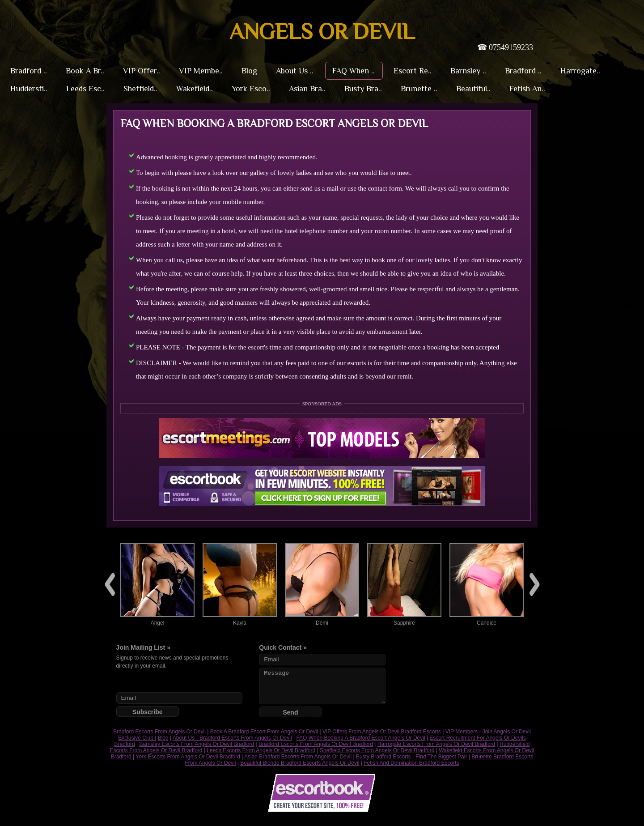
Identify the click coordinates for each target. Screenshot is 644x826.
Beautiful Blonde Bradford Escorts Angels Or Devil (300, 763)
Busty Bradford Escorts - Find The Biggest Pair (412, 757)
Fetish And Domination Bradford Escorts (411, 763)
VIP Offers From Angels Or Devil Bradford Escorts (382, 732)
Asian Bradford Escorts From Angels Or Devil (298, 757)
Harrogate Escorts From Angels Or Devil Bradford (436, 744)
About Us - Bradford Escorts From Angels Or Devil (232, 738)
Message (322, 686)
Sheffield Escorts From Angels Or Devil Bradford (377, 750)
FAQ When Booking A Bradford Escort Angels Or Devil (360, 738)
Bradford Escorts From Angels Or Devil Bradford (316, 744)
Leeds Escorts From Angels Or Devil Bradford (261, 750)
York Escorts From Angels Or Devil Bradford (188, 757)
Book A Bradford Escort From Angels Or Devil (264, 732)
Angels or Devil (322, 31)
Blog (163, 738)
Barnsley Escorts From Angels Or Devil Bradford (197, 744)
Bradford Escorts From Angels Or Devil (159, 732)
